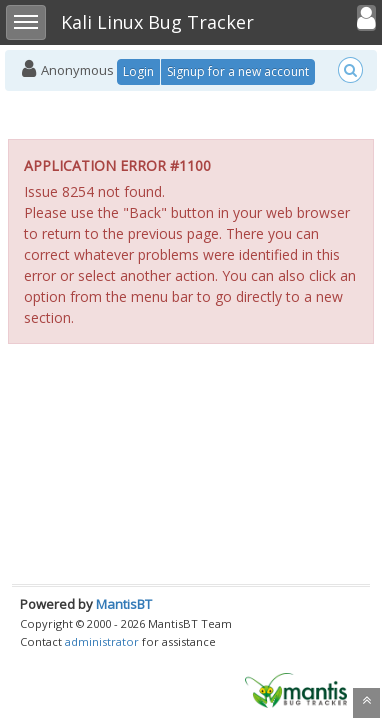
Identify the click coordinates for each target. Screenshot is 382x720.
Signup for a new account (238, 71)
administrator (102, 641)
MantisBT (124, 604)
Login (138, 71)
